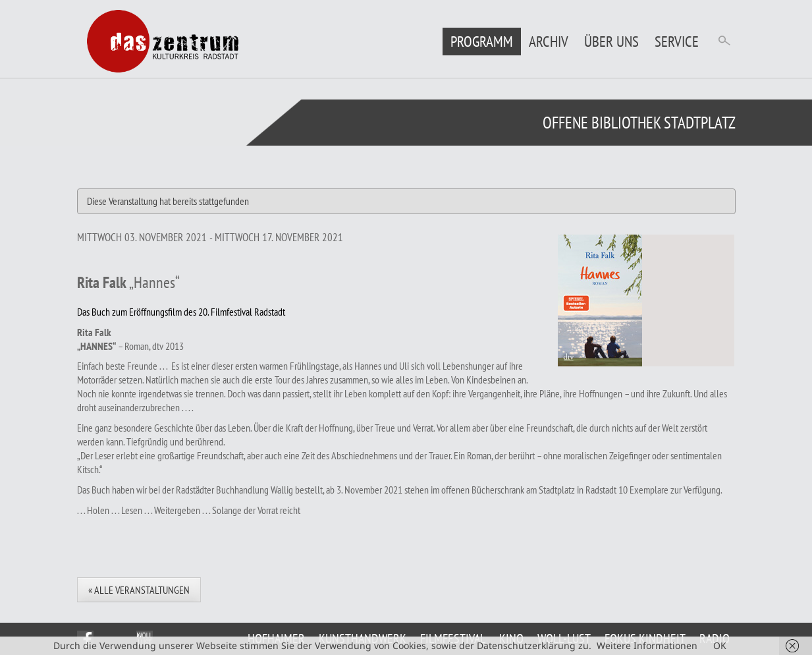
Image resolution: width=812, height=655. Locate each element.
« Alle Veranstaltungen (139, 590)
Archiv (549, 41)
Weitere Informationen (647, 645)
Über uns (611, 41)
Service (677, 41)
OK (720, 645)
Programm (482, 41)
